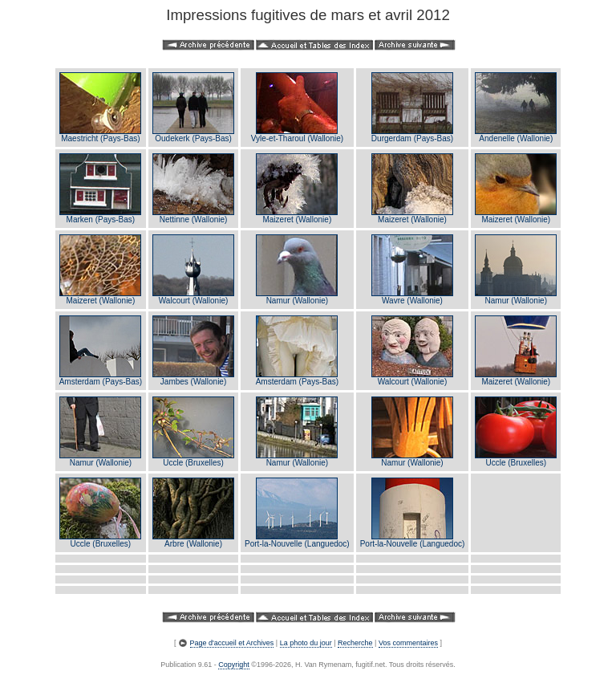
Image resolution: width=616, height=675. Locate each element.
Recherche (355, 643)
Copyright (234, 665)
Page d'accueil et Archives (232, 643)
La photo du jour (306, 643)
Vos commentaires (408, 643)
